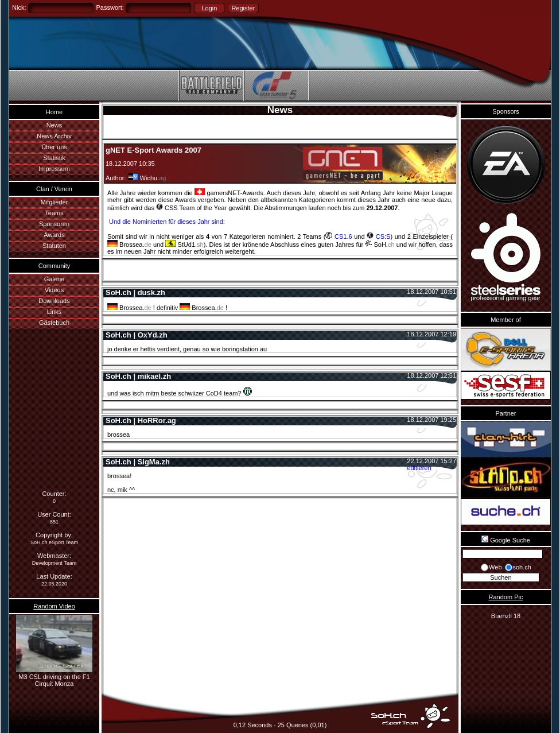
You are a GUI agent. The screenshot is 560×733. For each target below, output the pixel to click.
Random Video (54, 606)
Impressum (54, 169)
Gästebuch (54, 323)
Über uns (54, 147)
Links (55, 312)
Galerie (54, 279)
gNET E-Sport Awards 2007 (153, 150)
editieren (419, 468)
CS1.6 (339, 236)
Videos (54, 290)
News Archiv (54, 136)
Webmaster (53, 556)
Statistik (54, 158)
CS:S (378, 236)
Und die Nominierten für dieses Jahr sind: (166, 222)
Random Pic (506, 597)
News (55, 125)
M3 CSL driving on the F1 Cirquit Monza (54, 677)
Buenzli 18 (506, 616)
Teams (54, 213)
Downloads (54, 301)
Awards (54, 235)
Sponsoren (54, 224)
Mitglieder (55, 202)
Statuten (54, 246)
